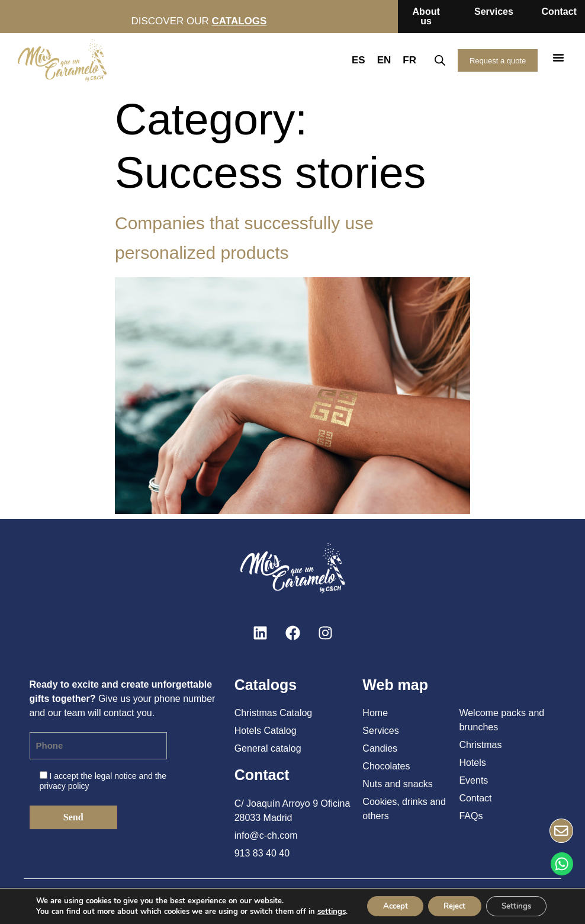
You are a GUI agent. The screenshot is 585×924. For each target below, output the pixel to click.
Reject (454, 905)
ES (353, 60)
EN (378, 60)
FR (404, 60)
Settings (522, 905)
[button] (558, 57)
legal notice (116, 776)
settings (323, 911)
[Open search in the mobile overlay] (434, 60)
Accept (389, 905)
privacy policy (65, 786)
